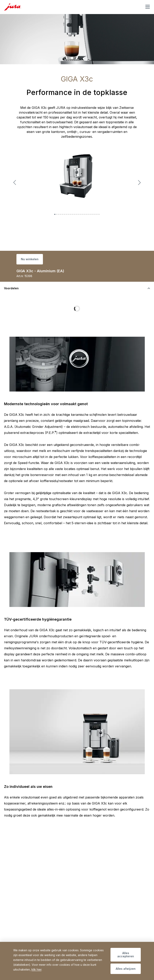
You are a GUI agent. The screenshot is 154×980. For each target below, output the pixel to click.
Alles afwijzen (126, 969)
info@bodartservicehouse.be (33, 931)
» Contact (20, 940)
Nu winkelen (30, 259)
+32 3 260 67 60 (30, 926)
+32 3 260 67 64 (96, 926)
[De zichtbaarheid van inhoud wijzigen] (77, 288)
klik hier (36, 969)
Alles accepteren (126, 955)
